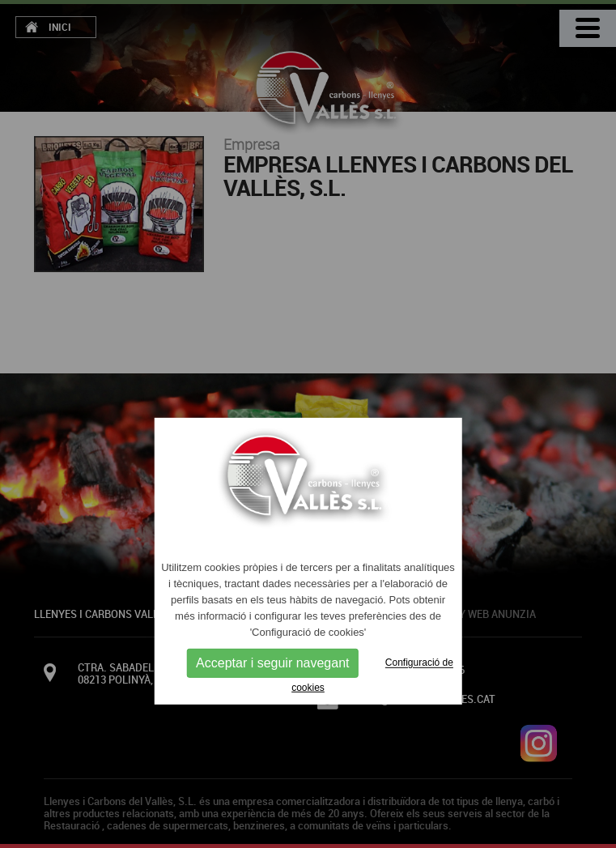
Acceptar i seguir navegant (272, 663)
